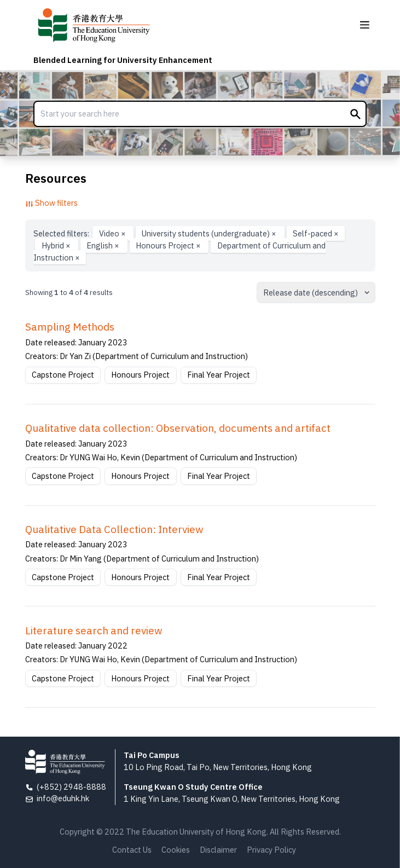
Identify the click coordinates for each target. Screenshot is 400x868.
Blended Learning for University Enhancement (123, 60)
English (104, 245)
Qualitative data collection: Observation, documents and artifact (178, 428)
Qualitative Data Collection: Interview (114, 529)
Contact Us (132, 850)
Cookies (176, 850)
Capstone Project (63, 375)
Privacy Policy (271, 850)
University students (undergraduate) (210, 233)
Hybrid (57, 245)
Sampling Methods (70, 327)
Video (113, 233)
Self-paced (316, 233)
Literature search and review (94, 630)
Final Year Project (219, 375)
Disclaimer (218, 850)
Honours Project (169, 245)
